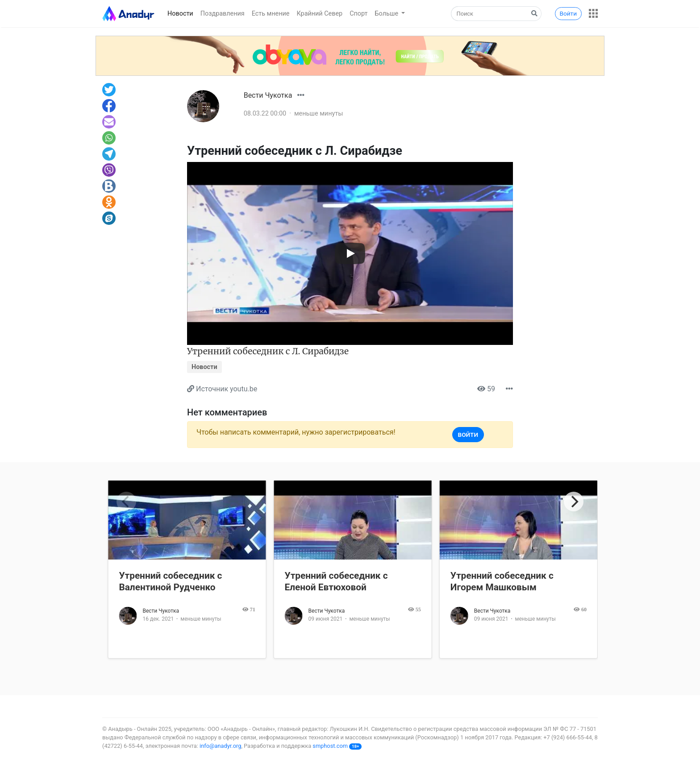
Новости (180, 14)
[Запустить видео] (350, 253)
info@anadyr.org (220, 746)
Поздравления (223, 14)
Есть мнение (271, 14)
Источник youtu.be (227, 389)
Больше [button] (387, 14)
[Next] (574, 502)
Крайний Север (319, 14)
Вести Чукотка (268, 95)
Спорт (358, 14)
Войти (568, 13)
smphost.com (330, 746)
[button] (593, 13)
